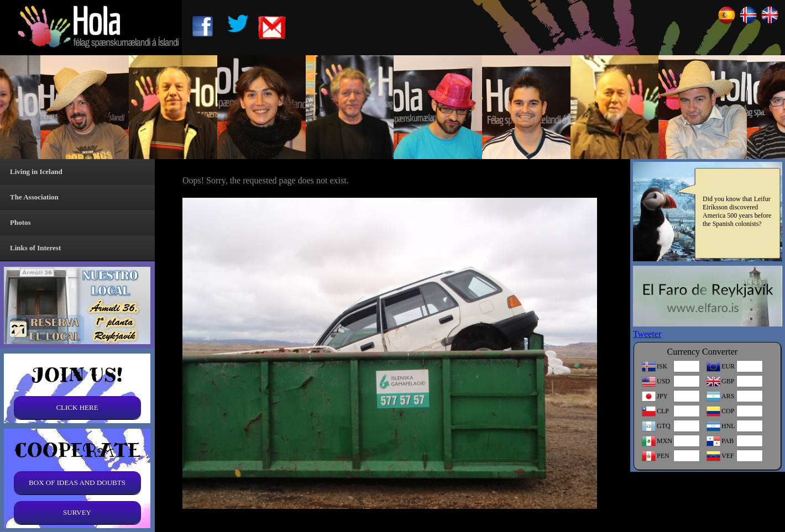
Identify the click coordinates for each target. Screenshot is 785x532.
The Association (34, 197)
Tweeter (647, 334)
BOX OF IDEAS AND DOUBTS (77, 483)
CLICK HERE (77, 407)
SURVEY (77, 512)
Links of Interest (35, 248)
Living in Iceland (36, 172)
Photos (20, 222)
